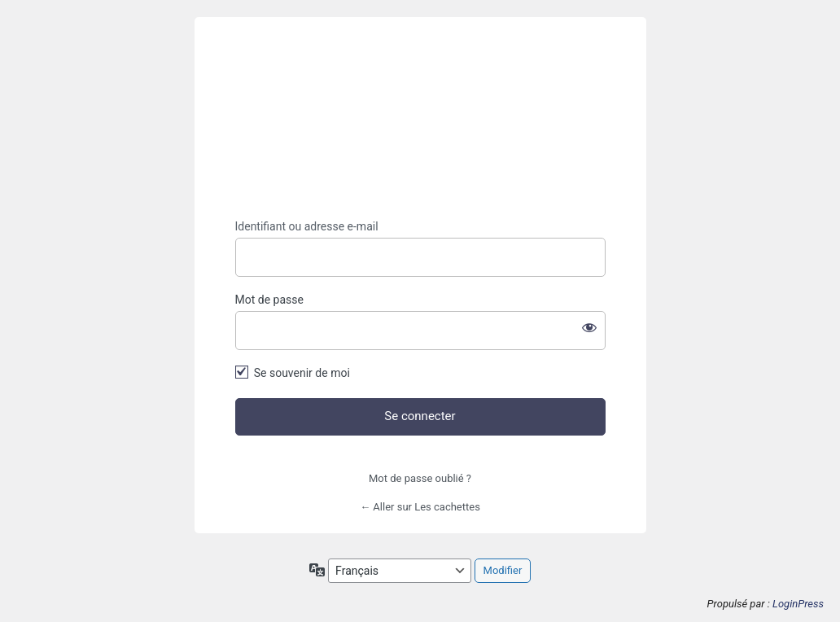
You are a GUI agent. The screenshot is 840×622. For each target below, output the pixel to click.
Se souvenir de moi (302, 373)
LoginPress (798, 604)
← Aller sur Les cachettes (420, 507)
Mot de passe (269, 300)
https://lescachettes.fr (420, 118)
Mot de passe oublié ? (420, 478)
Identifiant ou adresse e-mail (307, 226)
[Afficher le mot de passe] (589, 327)
